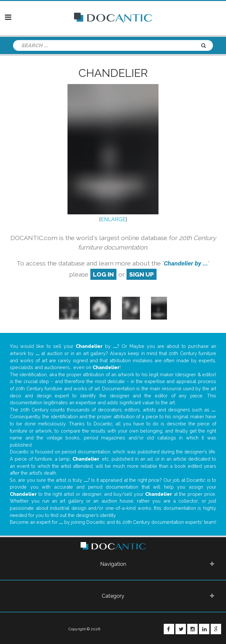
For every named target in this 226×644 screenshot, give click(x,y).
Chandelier (113, 73)
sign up (142, 274)
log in (103, 274)
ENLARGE (113, 219)
